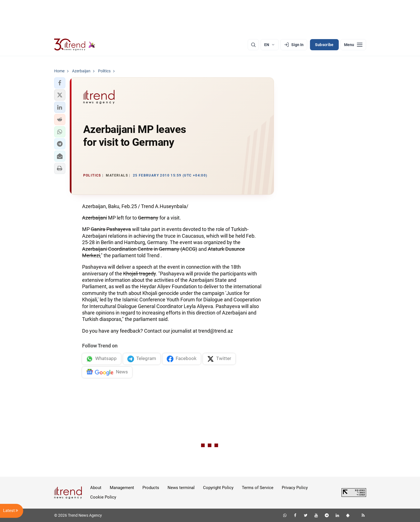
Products (151, 488)
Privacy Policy (295, 488)
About (96, 488)
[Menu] (353, 45)
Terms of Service (258, 488)
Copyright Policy (218, 488)
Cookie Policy (103, 497)
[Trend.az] (75, 45)
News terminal (181, 488)
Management (122, 488)
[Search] (253, 45)
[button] (60, 83)
